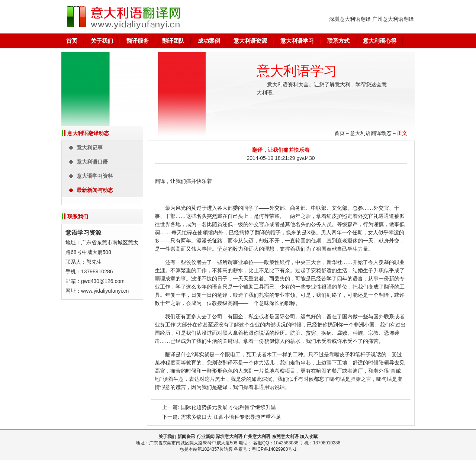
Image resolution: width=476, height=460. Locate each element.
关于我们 (102, 41)
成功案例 (209, 41)
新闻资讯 (186, 437)
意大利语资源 (250, 41)
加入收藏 (309, 437)
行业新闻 (206, 437)
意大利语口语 (92, 162)
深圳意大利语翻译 (350, 19)
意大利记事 (90, 148)
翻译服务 (138, 41)
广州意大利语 (257, 437)
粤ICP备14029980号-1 (274, 449)
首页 (72, 41)
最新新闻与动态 (95, 190)
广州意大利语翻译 (393, 19)
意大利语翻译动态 (371, 133)
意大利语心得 (380, 41)
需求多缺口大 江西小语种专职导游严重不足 (231, 417)
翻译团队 (173, 41)
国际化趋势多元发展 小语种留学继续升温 (228, 407)
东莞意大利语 (285, 437)
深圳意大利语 (229, 437)
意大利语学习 (297, 41)
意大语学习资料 (95, 176)
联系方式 (338, 41)
